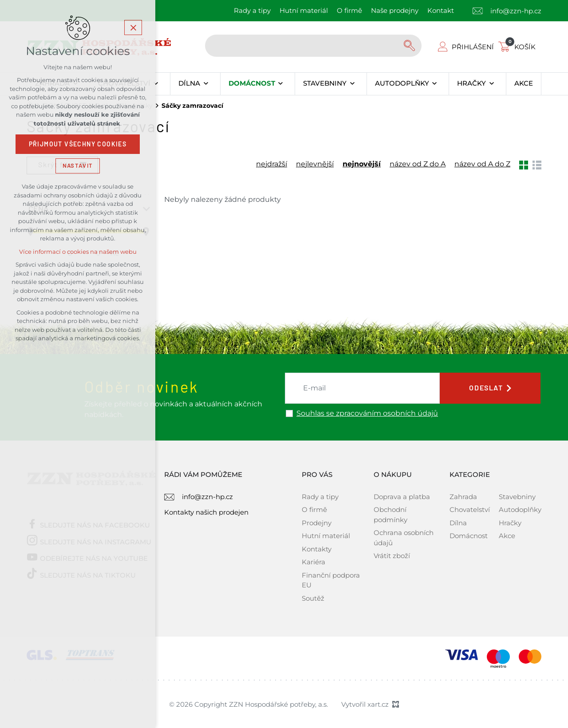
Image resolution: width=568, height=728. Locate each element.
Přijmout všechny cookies (78, 144)
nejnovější (362, 164)
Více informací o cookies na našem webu (78, 252)
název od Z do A (418, 164)
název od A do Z (482, 164)
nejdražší (272, 164)
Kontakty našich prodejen (206, 512)
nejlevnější (315, 164)
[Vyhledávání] (410, 46)
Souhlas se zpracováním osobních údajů (367, 413)
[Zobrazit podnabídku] (156, 84)
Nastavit (78, 166)
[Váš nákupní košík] (519, 47)
